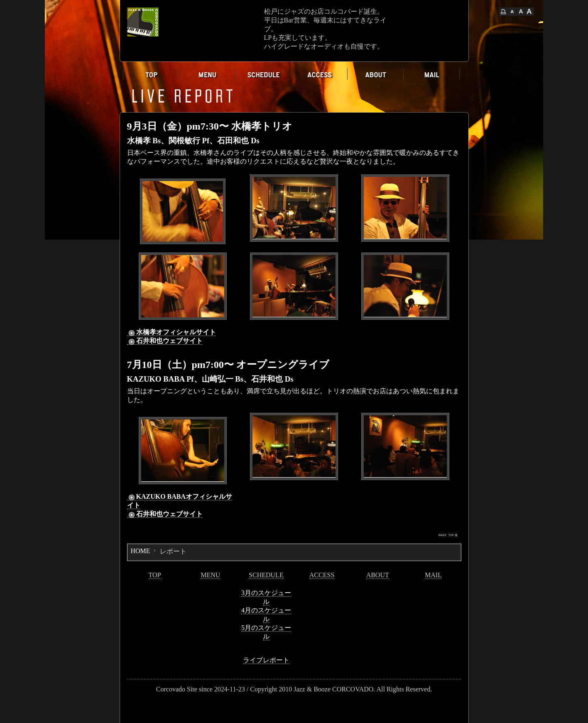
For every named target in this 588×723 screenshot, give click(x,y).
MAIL (433, 575)
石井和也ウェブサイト (165, 341)
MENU (210, 575)
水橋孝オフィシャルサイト (171, 332)
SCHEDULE (266, 575)
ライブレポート (266, 660)
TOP (155, 575)
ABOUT (378, 575)
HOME (141, 551)
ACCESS (322, 575)
